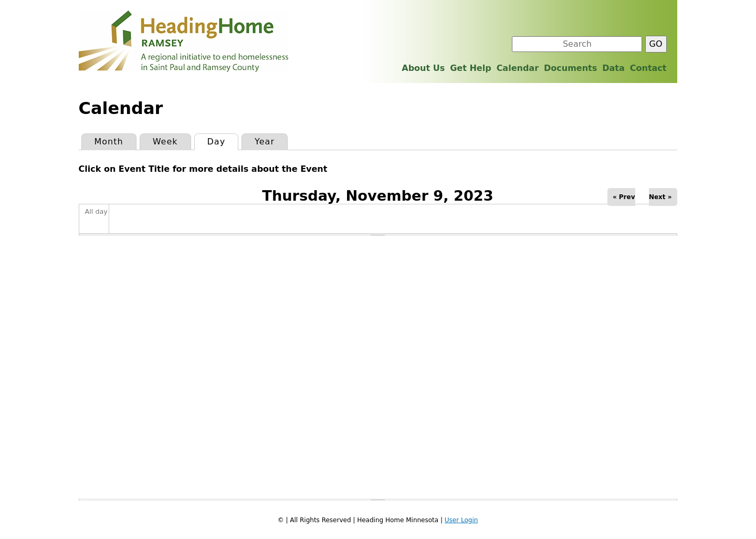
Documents (570, 68)
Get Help (470, 68)
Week (165, 142)
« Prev (624, 197)
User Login (461, 520)
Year (265, 142)
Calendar (518, 68)
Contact (648, 68)
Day (223, 140)
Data (613, 68)
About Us (423, 68)
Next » (660, 197)
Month (109, 142)
